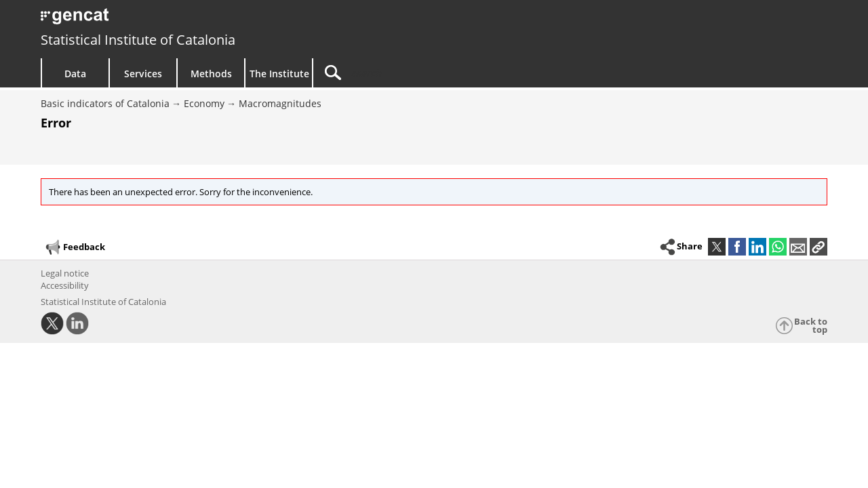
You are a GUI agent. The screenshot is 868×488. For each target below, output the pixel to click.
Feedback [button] (75, 247)
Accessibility (65, 285)
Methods (211, 74)
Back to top (811, 326)
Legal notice (65, 273)
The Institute (279, 74)
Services (143, 74)
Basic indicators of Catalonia (105, 103)
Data (75, 74)
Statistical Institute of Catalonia (138, 40)
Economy (204, 103)
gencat (198, 20)
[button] (818, 247)
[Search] (429, 73)
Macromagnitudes (280, 103)
